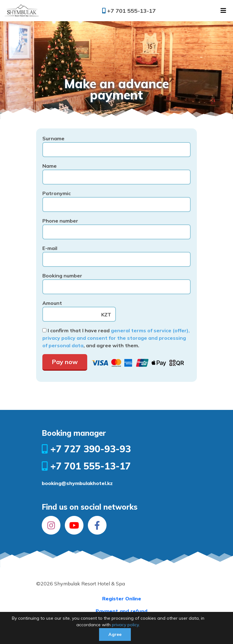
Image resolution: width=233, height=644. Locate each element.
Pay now (65, 362)
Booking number (117, 281)
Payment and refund (121, 611)
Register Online (122, 598)
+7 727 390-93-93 (86, 449)
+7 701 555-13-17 (129, 11)
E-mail (117, 254)
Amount (79, 309)
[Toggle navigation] (223, 11)
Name (117, 172)
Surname (117, 144)
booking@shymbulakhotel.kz (77, 483)
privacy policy (125, 625)
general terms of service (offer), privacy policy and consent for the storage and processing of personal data (116, 338)
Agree (115, 634)
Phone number (117, 226)
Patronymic (117, 199)
